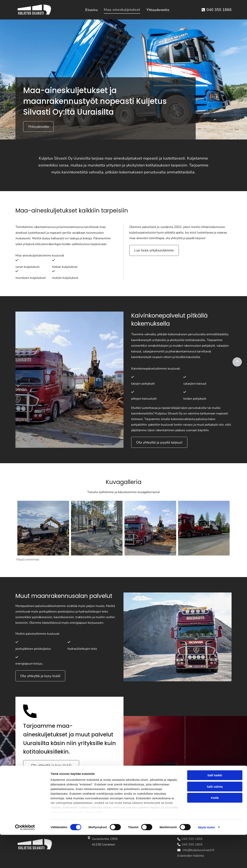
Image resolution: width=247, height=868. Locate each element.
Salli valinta (215, 820)
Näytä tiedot (206, 860)
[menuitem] (91, 10)
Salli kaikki (215, 809)
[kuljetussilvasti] (43, 528)
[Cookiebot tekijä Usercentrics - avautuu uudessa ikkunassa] (25, 860)
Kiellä (215, 831)
